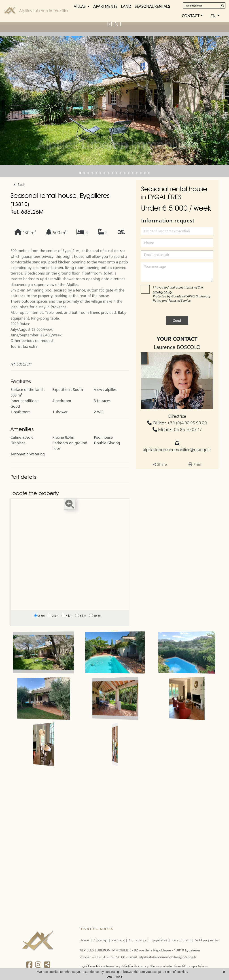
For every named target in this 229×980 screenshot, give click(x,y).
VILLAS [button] (80, 6)
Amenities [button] (22, 446)
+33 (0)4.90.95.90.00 (187, 423)
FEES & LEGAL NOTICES (96, 929)
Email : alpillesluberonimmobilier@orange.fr (162, 957)
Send (177, 320)
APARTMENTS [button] (105, 6)
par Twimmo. (200, 966)
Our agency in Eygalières (148, 940)
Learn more (114, 976)
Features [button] (21, 398)
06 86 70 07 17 (188, 429)
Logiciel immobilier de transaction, (100, 966)
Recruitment (181, 940)
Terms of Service (179, 300)
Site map (100, 940)
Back (19, 184)
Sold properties (207, 940)
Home (84, 940)
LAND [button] (126, 6)
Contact (191, 16)
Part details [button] (23, 493)
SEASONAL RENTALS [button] (152, 6)
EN (214, 16)
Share (160, 480)
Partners (118, 940)
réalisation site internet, (134, 966)
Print (195, 480)
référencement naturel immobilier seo (170, 966)
